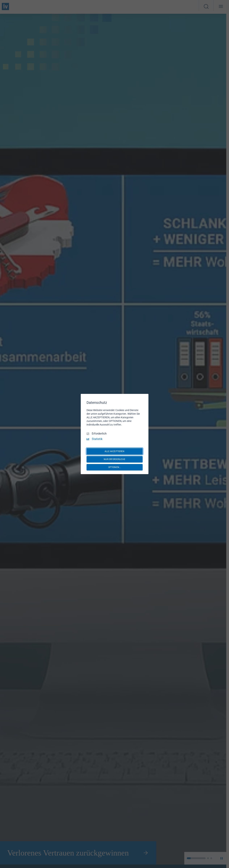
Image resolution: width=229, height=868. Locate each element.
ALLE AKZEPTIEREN (115, 451)
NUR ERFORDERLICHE (115, 459)
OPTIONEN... (114, 467)
